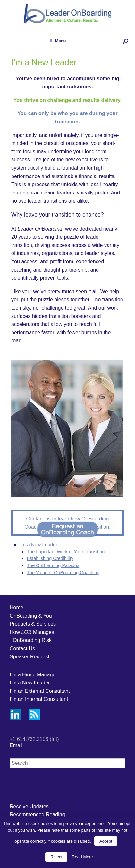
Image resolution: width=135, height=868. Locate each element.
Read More (82, 857)
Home (17, 607)
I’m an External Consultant (40, 691)
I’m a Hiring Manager (34, 675)
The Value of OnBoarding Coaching (63, 573)
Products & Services (33, 624)
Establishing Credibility (50, 558)
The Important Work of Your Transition (66, 552)
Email (16, 745)
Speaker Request (30, 657)
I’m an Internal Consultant (39, 699)
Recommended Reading (37, 814)
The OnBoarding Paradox (53, 565)
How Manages (32, 632)
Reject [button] (56, 857)
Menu (58, 41)
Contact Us (22, 649)
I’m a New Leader (38, 544)
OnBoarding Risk (32, 640)
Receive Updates (29, 806)
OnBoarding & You (31, 616)
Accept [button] (106, 841)
